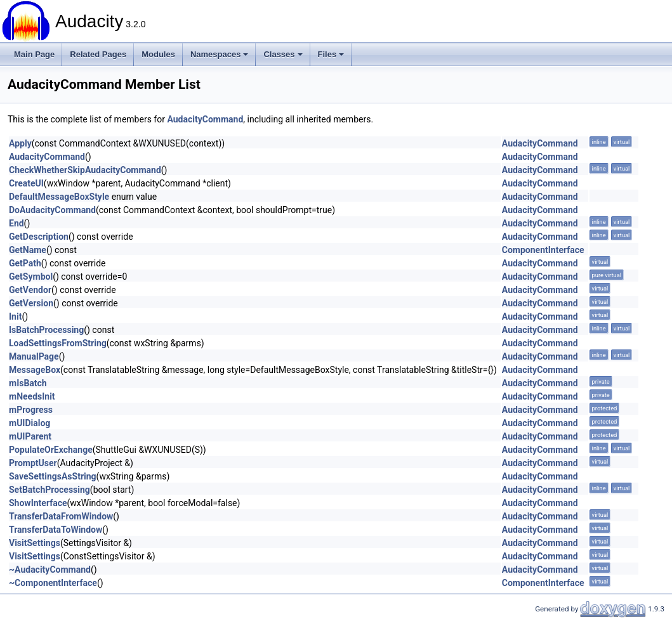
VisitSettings (35, 543)
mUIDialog (30, 423)
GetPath (25, 263)
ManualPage (34, 356)
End (16, 223)
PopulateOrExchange (51, 450)
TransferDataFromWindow (61, 516)
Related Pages (98, 54)
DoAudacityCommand (52, 210)
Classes (283, 54)
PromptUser (33, 463)
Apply (20, 143)
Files (331, 54)
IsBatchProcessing (46, 330)
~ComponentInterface (53, 583)
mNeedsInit (32, 396)
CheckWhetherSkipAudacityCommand (85, 170)
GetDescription (39, 237)
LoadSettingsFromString (58, 343)
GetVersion (31, 303)
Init (15, 316)
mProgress (31, 410)
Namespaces (220, 54)
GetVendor (30, 290)
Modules (158, 54)
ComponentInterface (543, 250)
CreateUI (26, 183)
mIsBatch (28, 383)
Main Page (34, 54)
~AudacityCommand (50, 570)
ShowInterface (38, 503)
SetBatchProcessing (49, 490)
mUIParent (30, 436)
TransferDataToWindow (56, 530)
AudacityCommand (205, 119)
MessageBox (35, 370)
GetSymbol (31, 277)
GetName (28, 250)
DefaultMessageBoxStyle (59, 197)
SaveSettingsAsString (53, 476)
